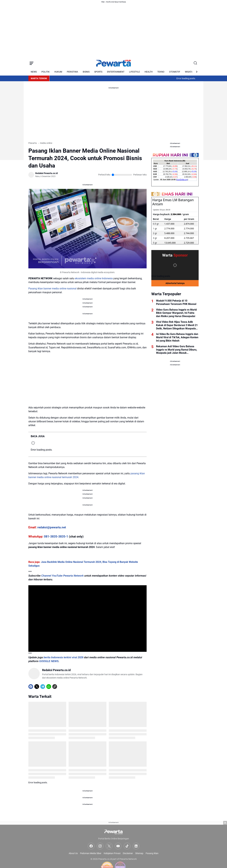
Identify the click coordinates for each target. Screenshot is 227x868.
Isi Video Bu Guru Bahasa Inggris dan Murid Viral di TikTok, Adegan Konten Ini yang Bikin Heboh (177, 337)
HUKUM (58, 72)
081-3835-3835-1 (56, 537)
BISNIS (86, 72)
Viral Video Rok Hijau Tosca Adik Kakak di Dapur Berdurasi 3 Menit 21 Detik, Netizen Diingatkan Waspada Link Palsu (177, 325)
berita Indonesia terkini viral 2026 (63, 657)
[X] (37, 687)
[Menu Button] (32, 63)
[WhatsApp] (49, 687)
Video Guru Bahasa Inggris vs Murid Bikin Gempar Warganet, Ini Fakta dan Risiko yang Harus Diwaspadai (176, 313)
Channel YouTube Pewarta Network (62, 576)
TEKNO (161, 72)
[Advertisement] (113, 846)
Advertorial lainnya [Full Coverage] (175, 283)
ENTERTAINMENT (116, 72)
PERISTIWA (72, 72)
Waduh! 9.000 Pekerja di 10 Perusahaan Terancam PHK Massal (176, 302)
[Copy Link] (55, 687)
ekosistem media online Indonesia (94, 278)
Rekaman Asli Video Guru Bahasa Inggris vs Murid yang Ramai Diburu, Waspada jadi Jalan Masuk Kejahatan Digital (177, 350)
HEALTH (149, 72)
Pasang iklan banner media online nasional (52, 289)
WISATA (189, 72)
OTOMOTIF (175, 72)
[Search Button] (195, 63)
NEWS (34, 72)
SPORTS (98, 72)
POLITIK (46, 72)
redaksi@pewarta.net (52, 527)
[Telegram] (43, 687)
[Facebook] (31, 687)
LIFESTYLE (134, 72)
